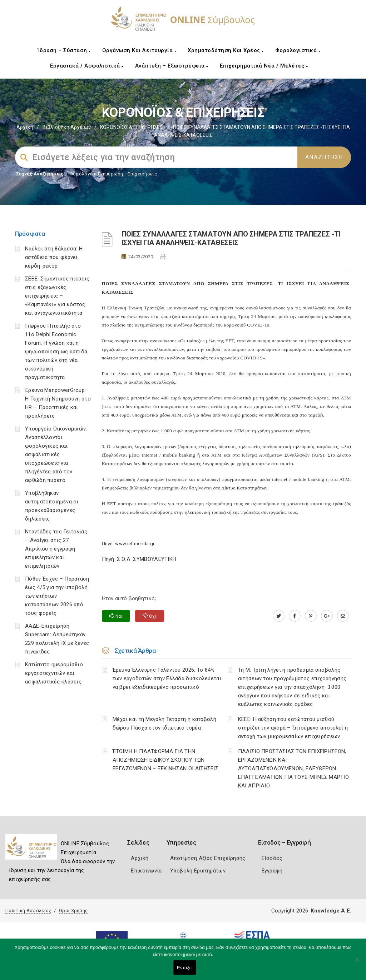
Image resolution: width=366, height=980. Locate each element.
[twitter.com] (279, 616)
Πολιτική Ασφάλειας (28, 911)
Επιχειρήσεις (142, 174)
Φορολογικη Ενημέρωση (96, 174)
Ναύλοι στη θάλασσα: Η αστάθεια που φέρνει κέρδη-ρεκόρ (54, 257)
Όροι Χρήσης (73, 911)
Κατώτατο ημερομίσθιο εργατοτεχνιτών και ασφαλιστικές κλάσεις (54, 673)
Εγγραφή (272, 871)
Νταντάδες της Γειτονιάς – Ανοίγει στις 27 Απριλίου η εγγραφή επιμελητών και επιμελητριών (56, 549)
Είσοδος (272, 858)
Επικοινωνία (146, 871)
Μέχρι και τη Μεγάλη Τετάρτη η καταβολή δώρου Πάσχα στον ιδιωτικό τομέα (164, 723)
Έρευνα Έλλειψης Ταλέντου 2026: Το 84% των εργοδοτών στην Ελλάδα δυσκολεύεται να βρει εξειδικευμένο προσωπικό (167, 678)
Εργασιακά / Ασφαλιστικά (87, 66)
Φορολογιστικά (298, 50)
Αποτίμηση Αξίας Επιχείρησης (208, 858)
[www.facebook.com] (295, 616)
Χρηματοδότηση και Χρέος (226, 50)
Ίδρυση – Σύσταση (64, 50)
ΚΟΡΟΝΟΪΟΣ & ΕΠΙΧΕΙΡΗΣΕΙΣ (132, 127)
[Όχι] (357, 963)
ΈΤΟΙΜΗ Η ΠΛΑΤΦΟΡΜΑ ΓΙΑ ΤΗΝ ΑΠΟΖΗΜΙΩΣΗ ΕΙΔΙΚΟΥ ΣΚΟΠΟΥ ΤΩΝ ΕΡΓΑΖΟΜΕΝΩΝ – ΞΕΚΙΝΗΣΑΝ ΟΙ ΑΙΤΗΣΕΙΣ (166, 760)
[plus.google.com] (327, 616)
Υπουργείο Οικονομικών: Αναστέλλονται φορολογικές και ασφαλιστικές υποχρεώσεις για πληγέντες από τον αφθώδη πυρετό (56, 454)
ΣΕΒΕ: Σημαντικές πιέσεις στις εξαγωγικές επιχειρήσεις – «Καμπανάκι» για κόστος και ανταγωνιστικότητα (57, 296)
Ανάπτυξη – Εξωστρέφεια (172, 66)
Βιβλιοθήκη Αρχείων (67, 127)
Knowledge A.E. (331, 911)
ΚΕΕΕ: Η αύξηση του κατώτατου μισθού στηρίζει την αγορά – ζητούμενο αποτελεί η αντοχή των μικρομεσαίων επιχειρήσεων (293, 728)
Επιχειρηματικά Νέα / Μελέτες (264, 66)
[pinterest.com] (311, 616)
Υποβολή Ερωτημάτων (198, 871)
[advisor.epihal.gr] (343, 616)
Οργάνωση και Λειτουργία (139, 50)
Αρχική (25, 127)
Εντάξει (185, 968)
